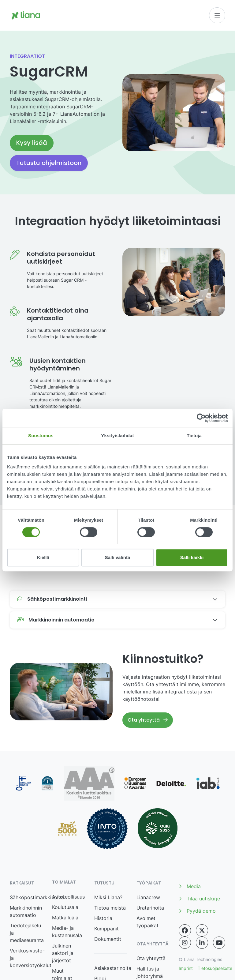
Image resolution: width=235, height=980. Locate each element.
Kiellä (43, 557)
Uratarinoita (150, 908)
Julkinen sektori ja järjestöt (63, 953)
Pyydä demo (197, 911)
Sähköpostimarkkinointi (37, 897)
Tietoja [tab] (194, 436)
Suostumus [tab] (41, 436)
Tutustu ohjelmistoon (49, 163)
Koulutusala (65, 907)
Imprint (186, 968)
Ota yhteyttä (148, 720)
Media (190, 886)
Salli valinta (118, 557)
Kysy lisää (32, 143)
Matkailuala (65, 918)
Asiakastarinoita (113, 968)
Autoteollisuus (68, 897)
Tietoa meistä (110, 908)
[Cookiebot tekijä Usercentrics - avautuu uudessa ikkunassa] (201, 418)
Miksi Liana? (108, 897)
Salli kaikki (192, 557)
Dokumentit (108, 939)
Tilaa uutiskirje (199, 899)
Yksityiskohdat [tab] (117, 436)
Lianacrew (148, 897)
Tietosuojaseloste (215, 968)
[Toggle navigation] (217, 15)
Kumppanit (106, 929)
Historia (103, 918)
